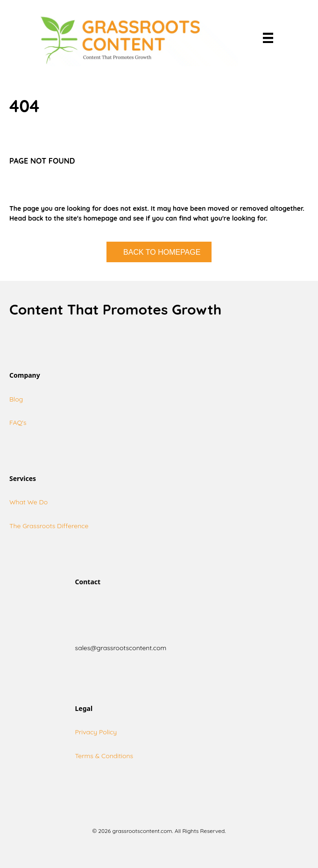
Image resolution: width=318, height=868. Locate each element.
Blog (16, 399)
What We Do (28, 502)
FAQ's (18, 423)
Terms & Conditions (104, 756)
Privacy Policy (96, 732)
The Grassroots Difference (49, 526)
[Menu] (268, 38)
